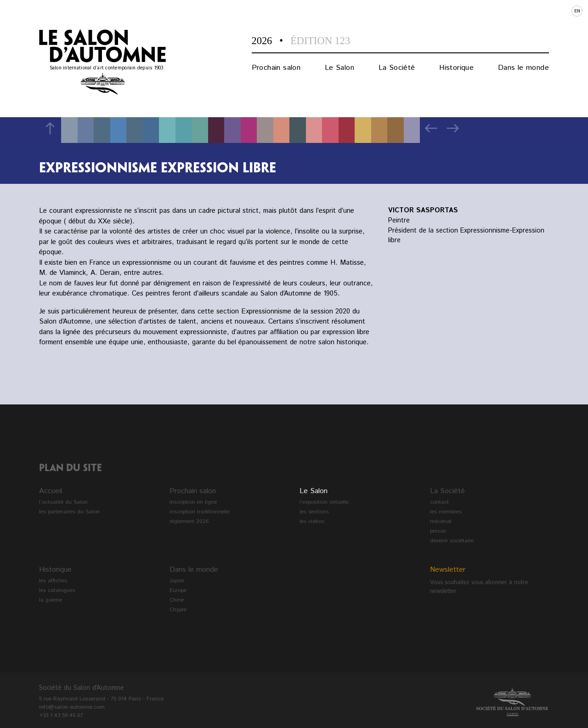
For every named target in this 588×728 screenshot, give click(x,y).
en (577, 11)
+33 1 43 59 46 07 (61, 715)
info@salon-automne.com (72, 707)
